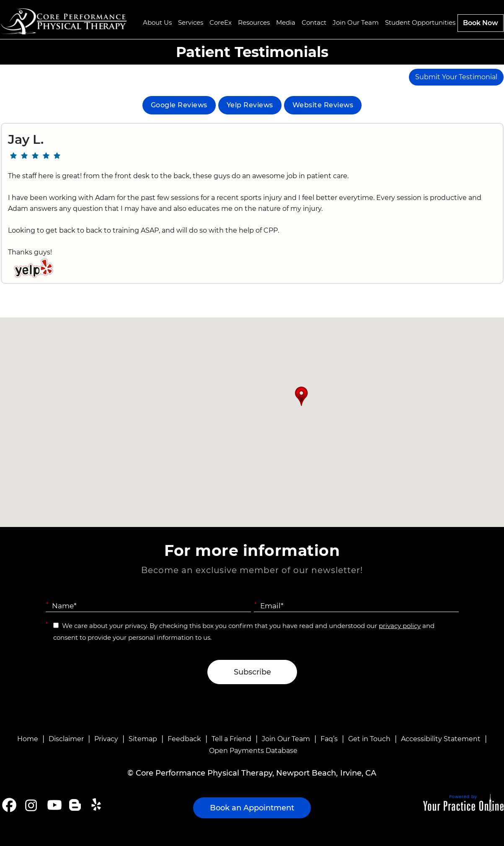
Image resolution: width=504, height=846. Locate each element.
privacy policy (400, 626)
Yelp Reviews (250, 105)
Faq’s (329, 739)
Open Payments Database (253, 751)
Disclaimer (66, 739)
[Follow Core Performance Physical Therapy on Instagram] (30, 805)
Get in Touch (369, 739)
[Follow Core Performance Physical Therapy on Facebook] (9, 805)
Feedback (184, 739)
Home (28, 739)
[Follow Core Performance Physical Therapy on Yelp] (97, 805)
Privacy (106, 739)
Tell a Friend (231, 739)
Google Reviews (179, 105)
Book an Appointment (252, 808)
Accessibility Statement (441, 739)
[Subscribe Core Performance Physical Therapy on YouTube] (53, 805)
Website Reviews (323, 105)
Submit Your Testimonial (456, 77)
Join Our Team (286, 739)
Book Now (481, 23)
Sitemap (143, 739)
